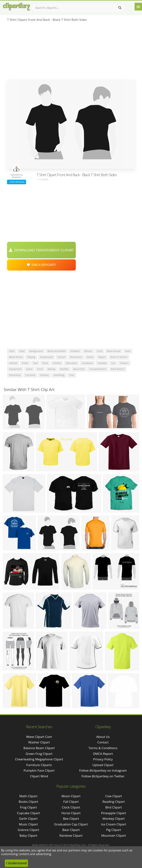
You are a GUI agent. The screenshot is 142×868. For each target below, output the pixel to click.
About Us (103, 737)
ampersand (46, 357)
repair (102, 357)
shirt (12, 351)
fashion (44, 375)
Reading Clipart (114, 802)
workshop (15, 375)
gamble (102, 363)
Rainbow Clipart (71, 835)
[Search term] (79, 8)
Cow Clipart (114, 796)
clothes (57, 363)
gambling (59, 375)
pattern (124, 363)
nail (35, 363)
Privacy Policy (103, 759)
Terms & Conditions (103, 748)
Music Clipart (28, 824)
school (61, 357)
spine (29, 369)
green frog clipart (39, 754)
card (100, 351)
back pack (79, 369)
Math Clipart (28, 796)
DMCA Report (103, 754)
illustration (76, 357)
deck (45, 363)
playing (31, 357)
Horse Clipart (71, 813)
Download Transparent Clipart (41, 250)
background (36, 351)
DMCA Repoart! (41, 265)
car (113, 363)
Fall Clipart (71, 802)
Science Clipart (28, 830)
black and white (57, 351)
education (71, 363)
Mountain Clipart (114, 835)
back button (118, 369)
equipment (15, 369)
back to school (119, 357)
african (88, 351)
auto (128, 351)
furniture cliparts (39, 765)
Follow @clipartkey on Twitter (103, 776)
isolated (75, 351)
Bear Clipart (71, 830)
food (40, 369)
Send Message (16, 182)
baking (51, 369)
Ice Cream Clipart (114, 824)
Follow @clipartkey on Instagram (103, 770)
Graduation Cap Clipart (71, 824)
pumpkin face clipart (39, 770)
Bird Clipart (114, 807)
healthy (64, 369)
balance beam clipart (39, 748)
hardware (87, 363)
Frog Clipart (28, 807)
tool (72, 375)
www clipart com (39, 737)
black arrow (114, 351)
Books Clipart (28, 802)
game (90, 357)
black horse (16, 357)
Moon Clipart (71, 796)
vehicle (13, 363)
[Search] (120, 8)
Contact (103, 742)
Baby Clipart (28, 835)
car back (30, 375)
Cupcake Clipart (28, 813)
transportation (98, 369)
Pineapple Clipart (114, 813)
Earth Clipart (28, 819)
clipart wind (39, 776)
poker (25, 363)
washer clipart (39, 742)
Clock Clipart (71, 807)
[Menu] (138, 7)
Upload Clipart (103, 765)
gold (22, 351)
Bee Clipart (71, 819)
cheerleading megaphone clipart (39, 759)
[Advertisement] (71, 52)
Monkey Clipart (114, 819)
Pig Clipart (114, 830)
